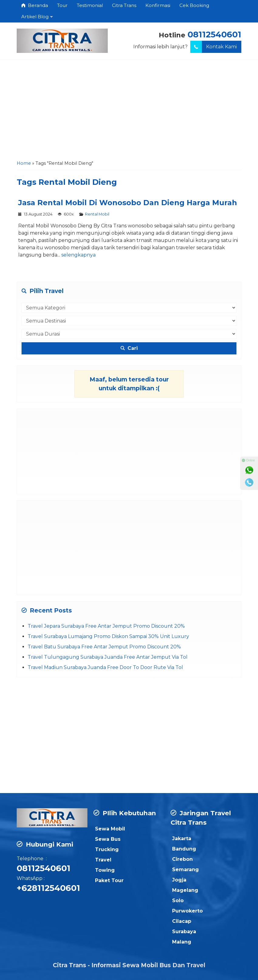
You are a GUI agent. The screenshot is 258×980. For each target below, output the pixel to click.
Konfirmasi (158, 5)
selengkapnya (78, 255)
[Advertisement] (129, 112)
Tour (62, 5)
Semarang (185, 870)
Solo (178, 901)
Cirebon (182, 859)
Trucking (107, 849)
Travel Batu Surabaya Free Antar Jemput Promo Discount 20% (104, 647)
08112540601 (214, 35)
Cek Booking (194, 5)
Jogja (179, 880)
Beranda (35, 5)
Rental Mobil (97, 214)
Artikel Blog (35, 17)
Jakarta (182, 839)
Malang (182, 942)
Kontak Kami (214, 47)
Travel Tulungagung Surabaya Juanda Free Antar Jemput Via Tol (108, 657)
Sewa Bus (108, 839)
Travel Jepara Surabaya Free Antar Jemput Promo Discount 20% (106, 626)
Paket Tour (109, 880)
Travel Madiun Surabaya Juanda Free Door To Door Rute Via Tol (105, 667)
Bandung (184, 849)
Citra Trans (124, 5)
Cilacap (182, 921)
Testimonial (90, 5)
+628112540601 (48, 888)
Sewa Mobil (110, 829)
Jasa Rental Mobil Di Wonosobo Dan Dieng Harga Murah (128, 203)
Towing (105, 870)
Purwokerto (187, 911)
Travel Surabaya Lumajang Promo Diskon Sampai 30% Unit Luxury (108, 636)
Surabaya (184, 932)
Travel (103, 860)
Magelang (185, 890)
